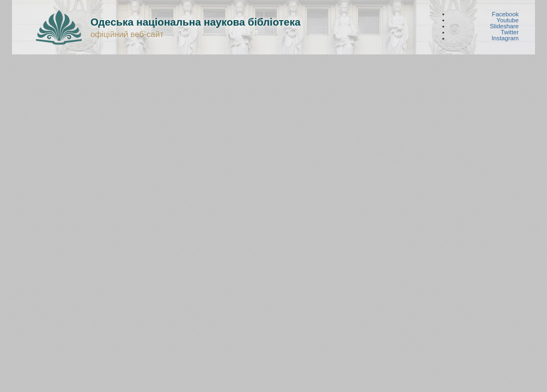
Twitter (510, 32)
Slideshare (504, 26)
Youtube (508, 20)
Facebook (505, 14)
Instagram (505, 38)
